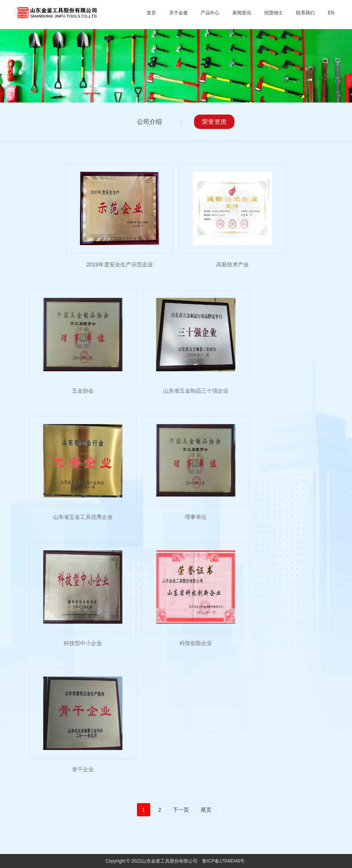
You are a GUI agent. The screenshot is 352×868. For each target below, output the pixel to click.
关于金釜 (179, 13)
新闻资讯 (242, 13)
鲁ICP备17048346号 (223, 861)
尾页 (206, 810)
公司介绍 (149, 122)
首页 (151, 13)
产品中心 (210, 13)
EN (331, 13)
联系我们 (305, 13)
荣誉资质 (214, 122)
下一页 (181, 810)
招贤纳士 (274, 13)
